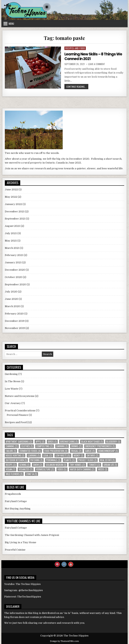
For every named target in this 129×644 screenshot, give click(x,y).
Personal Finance (17, 415)
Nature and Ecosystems (20, 396)
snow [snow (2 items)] (38, 465)
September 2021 (15, 219)
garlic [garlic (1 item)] (90, 451)
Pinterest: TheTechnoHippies (23, 597)
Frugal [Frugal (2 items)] (76, 451)
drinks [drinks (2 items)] (76, 446)
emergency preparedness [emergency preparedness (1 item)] (100, 446)
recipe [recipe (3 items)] (11, 465)
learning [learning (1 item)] (34, 455)
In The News (13, 381)
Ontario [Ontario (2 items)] (93, 455)
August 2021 (12, 226)
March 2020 (12, 306)
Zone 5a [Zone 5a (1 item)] (32, 474)
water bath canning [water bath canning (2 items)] (82, 469)
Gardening (11, 374)
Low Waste (12, 389)
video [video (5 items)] (62, 469)
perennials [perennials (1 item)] (53, 460)
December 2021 (15, 211)
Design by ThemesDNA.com (64, 641)
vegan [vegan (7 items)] (11, 469)
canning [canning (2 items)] (12, 446)
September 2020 (15, 284)
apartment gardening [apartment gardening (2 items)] (19, 442)
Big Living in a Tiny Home (21, 542)
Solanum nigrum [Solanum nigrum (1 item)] (56, 465)
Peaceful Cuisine (15, 550)
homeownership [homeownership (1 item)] (108, 451)
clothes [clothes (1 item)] (27, 446)
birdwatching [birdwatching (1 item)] (69, 442)
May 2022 (11, 197)
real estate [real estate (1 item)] (107, 460)
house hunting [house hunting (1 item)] (15, 455)
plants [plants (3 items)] (69, 460)
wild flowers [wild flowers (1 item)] (14, 474)
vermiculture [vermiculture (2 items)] (45, 469)
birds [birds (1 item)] (52, 442)
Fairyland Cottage (16, 501)
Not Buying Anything (18, 509)
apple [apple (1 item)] (40, 442)
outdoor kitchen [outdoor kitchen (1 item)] (16, 460)
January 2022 (13, 204)
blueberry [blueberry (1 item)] (113, 442)
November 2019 (15, 328)
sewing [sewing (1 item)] (24, 465)
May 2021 (11, 241)
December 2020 (15, 270)
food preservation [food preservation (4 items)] (56, 451)
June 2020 (11, 299)
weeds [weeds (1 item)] (103, 469)
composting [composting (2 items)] (45, 446)
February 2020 (14, 314)
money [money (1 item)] (78, 455)
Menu (11, 24)
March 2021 (12, 248)
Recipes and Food (75, 48)
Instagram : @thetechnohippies (24, 590)
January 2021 (13, 262)
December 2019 (15, 321)
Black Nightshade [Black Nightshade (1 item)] (92, 442)
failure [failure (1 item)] (11, 451)
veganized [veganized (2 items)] (26, 469)
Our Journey (13, 403)
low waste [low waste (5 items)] (63, 455)
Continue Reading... (77, 87)
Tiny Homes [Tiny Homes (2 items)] (77, 465)
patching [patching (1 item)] (36, 460)
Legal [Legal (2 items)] (48, 455)
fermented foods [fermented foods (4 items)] (30, 451)
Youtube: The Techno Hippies (22, 584)
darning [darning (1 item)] (62, 446)
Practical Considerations (20, 411)
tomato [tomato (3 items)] (94, 465)
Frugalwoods (13, 494)
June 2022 (11, 189)
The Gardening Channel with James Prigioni (32, 535)
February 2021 (14, 255)
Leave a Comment (97, 64)
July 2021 (11, 233)
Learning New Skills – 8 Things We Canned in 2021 (94, 56)
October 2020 (13, 277)
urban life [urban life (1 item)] (110, 465)
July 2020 (11, 292)
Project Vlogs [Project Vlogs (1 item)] (87, 460)
